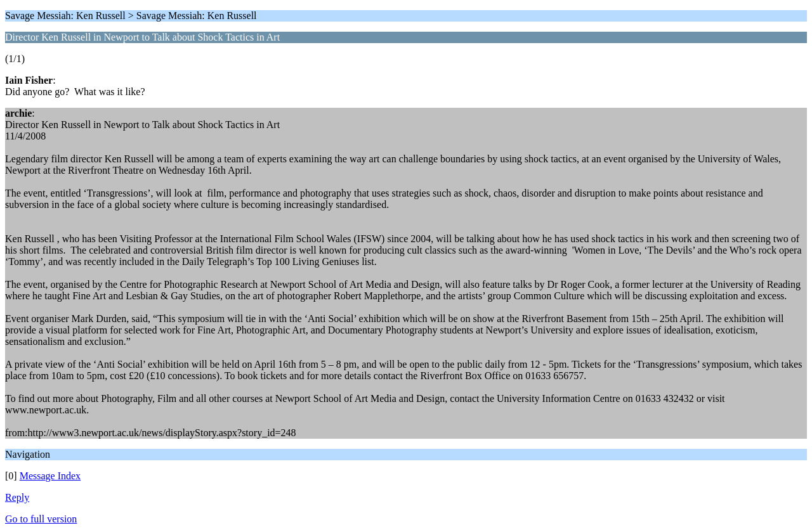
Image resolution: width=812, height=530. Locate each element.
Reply (17, 497)
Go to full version (41, 519)
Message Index (50, 476)
